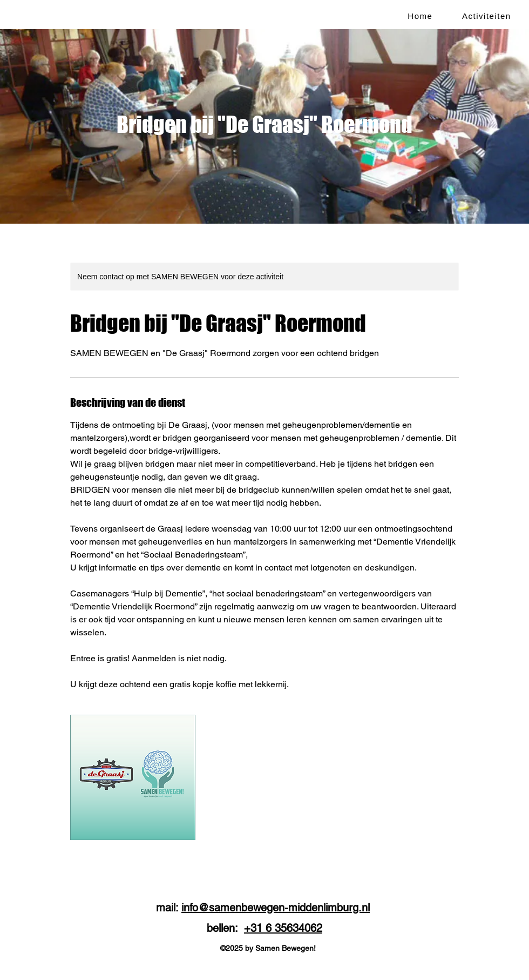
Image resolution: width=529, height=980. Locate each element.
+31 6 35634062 (283, 928)
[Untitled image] (133, 777)
